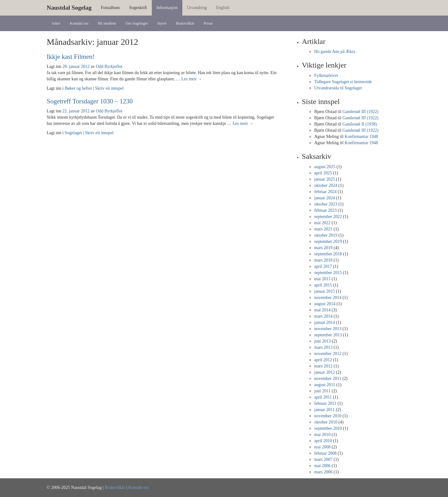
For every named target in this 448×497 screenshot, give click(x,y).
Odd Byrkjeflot (109, 66)
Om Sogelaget (137, 23)
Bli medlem (107, 23)
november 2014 (328, 298)
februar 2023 (325, 210)
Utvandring (197, 8)
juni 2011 (322, 391)
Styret (162, 23)
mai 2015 (322, 279)
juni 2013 (322, 341)
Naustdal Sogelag (69, 8)
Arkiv (56, 23)
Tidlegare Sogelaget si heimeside (343, 82)
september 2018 (328, 254)
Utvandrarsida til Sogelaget (338, 88)
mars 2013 (323, 347)
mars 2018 (323, 260)
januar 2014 (324, 322)
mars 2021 (323, 229)
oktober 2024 (326, 185)
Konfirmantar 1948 (362, 137)
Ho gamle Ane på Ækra (335, 52)
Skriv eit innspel (110, 88)
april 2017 (323, 266)
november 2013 (328, 329)
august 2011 (325, 385)
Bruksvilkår (185, 23)
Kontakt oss (79, 23)
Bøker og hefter (78, 88)
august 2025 (325, 167)
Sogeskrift (138, 8)
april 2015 (323, 285)
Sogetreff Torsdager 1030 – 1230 (90, 101)
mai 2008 (322, 447)
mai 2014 (322, 310)
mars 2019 (323, 248)
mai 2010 (322, 435)
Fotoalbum (110, 8)
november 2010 (328, 416)
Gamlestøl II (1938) (360, 124)
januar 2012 (324, 372)
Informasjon (167, 8)
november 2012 (328, 354)
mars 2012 (323, 366)
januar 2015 (324, 291)
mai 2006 (322, 466)
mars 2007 (323, 459)
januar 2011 (324, 410)
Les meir (192, 79)
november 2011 (328, 379)
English (223, 8)
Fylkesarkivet (326, 76)
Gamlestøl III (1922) (361, 112)
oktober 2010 (326, 422)
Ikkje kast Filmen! (71, 57)
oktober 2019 (326, 235)
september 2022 (328, 217)
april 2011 (323, 397)
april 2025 (323, 173)
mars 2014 (323, 316)
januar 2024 (324, 198)
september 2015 (328, 273)
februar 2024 (325, 192)
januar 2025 (324, 179)
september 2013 (328, 335)
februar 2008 (325, 453)
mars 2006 (323, 472)
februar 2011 (325, 403)
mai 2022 (322, 223)
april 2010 (323, 441)
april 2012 (323, 360)
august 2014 (325, 304)
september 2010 (328, 428)
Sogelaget (73, 133)
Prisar (208, 23)
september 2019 (328, 241)
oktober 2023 (326, 204)
